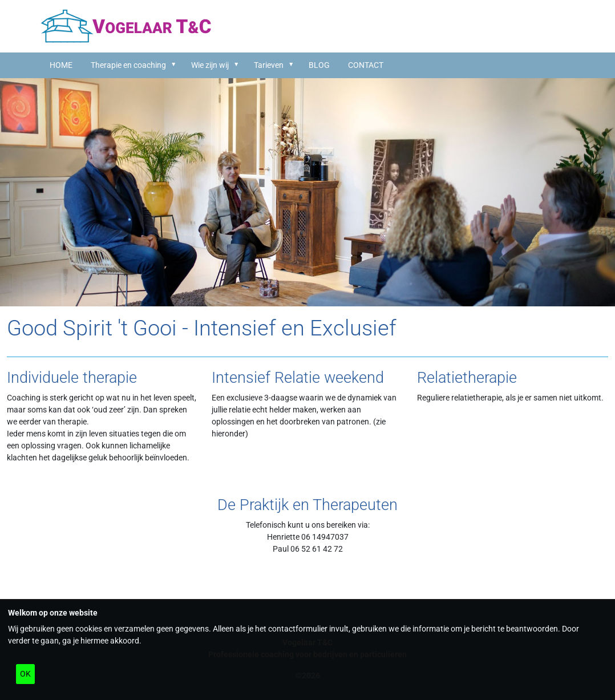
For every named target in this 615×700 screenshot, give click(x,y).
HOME (61, 65)
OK (25, 674)
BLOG (319, 65)
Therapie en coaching (128, 65)
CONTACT (366, 65)
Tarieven (269, 65)
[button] (175, 64)
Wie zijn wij (210, 65)
